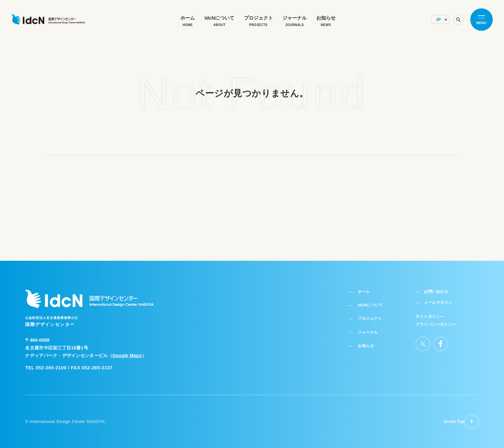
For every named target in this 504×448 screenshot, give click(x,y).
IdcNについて (373, 300)
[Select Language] (431, 24)
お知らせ (368, 341)
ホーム (365, 286)
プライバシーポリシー (436, 319)
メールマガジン (440, 298)
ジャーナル (370, 327)
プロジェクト (373, 313)
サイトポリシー (430, 312)
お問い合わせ (437, 286)
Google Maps (127, 349)
